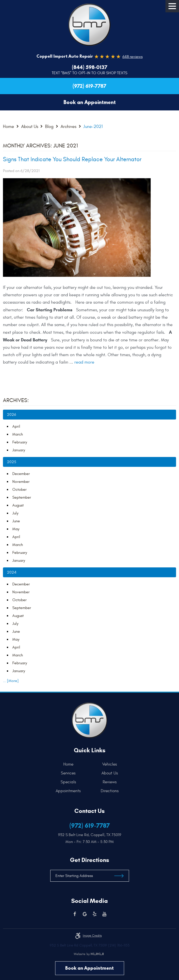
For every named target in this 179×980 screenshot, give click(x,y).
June (16, 521)
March (18, 434)
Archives (68, 127)
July (15, 513)
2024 (12, 572)
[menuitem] (70, 764)
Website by (89, 954)
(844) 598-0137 (90, 67)
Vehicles (110, 764)
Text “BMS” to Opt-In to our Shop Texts (89, 73)
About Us (30, 127)
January (19, 450)
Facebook (75, 914)
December (21, 474)
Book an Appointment (89, 968)
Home (8, 127)
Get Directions (89, 860)
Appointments (68, 791)
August (18, 505)
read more (84, 362)
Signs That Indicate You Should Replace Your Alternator (72, 159)
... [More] (11, 681)
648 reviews (132, 57)
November (21, 482)
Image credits (92, 936)
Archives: (16, 400)
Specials (68, 782)
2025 (12, 462)
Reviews (110, 782)
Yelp (95, 914)
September (22, 497)
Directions (110, 791)
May (16, 529)
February (20, 442)
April (16, 426)
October (19, 490)
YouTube (104, 914)
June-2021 (93, 127)
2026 (11, 415)
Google (85, 914)
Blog (49, 127)
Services (68, 773)
